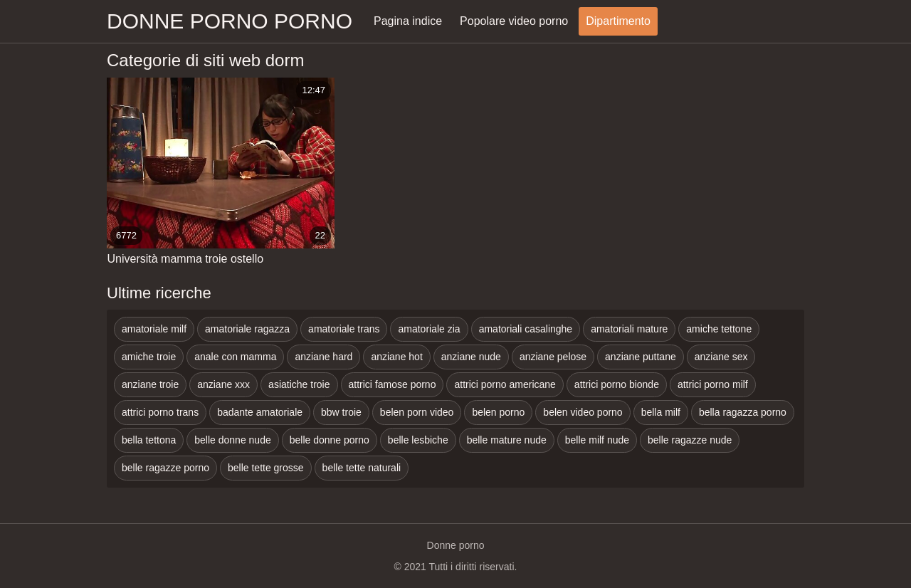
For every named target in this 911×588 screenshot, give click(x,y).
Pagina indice (408, 21)
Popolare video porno (514, 21)
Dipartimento (618, 21)
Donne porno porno (230, 21)
